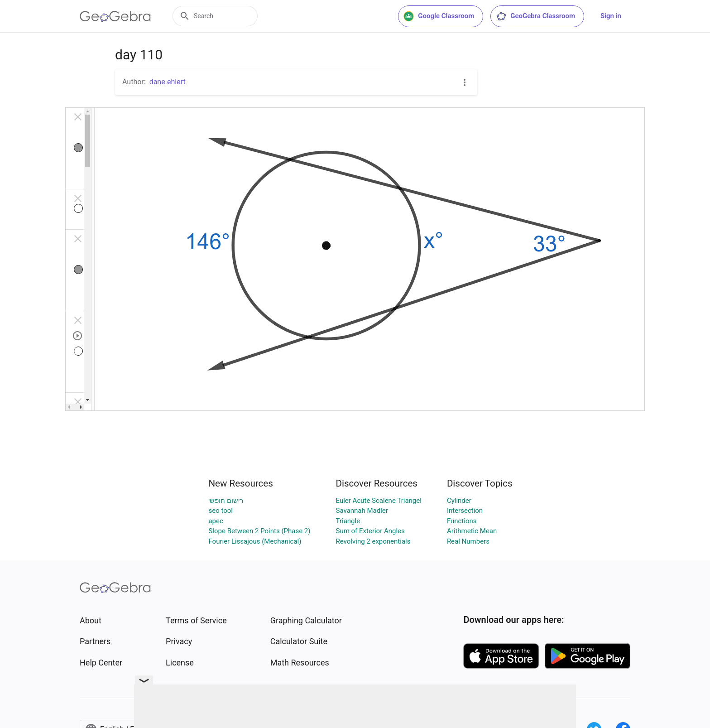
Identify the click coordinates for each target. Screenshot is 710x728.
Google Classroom (439, 16)
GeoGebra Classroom (535, 16)
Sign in (611, 16)
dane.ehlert (168, 82)
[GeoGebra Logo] (115, 16)
